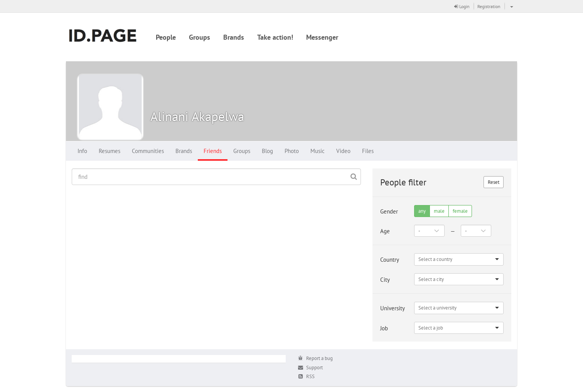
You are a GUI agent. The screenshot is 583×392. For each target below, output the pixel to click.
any (422, 211)
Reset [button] (494, 182)
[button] (511, 6)
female (460, 211)
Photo (292, 151)
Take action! (275, 37)
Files (368, 151)
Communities (148, 151)
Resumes (110, 151)
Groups (200, 37)
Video (343, 151)
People (166, 37)
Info (82, 151)
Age (385, 231)
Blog (267, 151)
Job (384, 328)
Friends (213, 151)
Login (462, 6)
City (385, 280)
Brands (234, 37)
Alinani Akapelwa (197, 116)
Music (318, 151)
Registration (489, 6)
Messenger (322, 37)
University (393, 308)
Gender (389, 211)
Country (390, 260)
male (439, 211)
